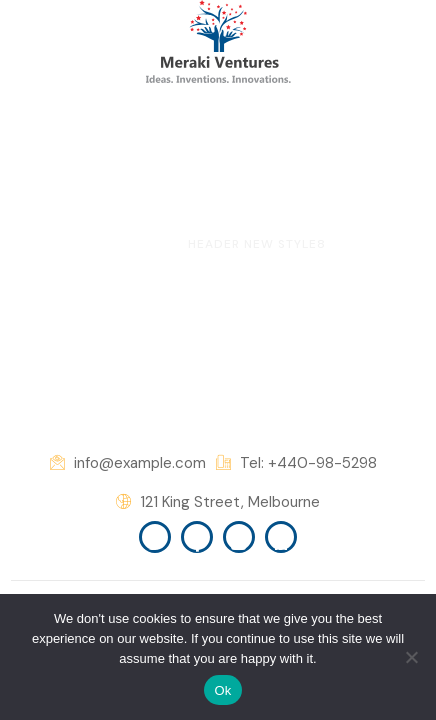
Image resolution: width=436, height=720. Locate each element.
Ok (222, 690)
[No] (411, 657)
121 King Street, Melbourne (218, 502)
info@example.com (128, 463)
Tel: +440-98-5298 (296, 463)
